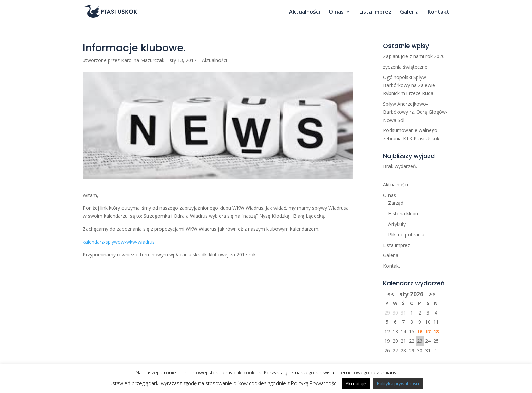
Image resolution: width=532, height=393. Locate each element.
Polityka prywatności (398, 383)
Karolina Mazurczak (143, 60)
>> (432, 294)
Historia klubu (403, 213)
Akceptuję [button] (356, 383)
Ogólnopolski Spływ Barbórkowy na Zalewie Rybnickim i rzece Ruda (409, 85)
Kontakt (438, 12)
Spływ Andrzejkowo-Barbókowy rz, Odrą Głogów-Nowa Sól (415, 112)
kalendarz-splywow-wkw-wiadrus (119, 242)
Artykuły (397, 224)
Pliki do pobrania (406, 235)
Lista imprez (375, 12)
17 (428, 331)
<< (391, 294)
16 (420, 331)
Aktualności (305, 12)
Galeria (409, 12)
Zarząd (396, 203)
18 (436, 331)
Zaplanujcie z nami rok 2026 (414, 56)
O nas (336, 12)
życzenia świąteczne (405, 67)
